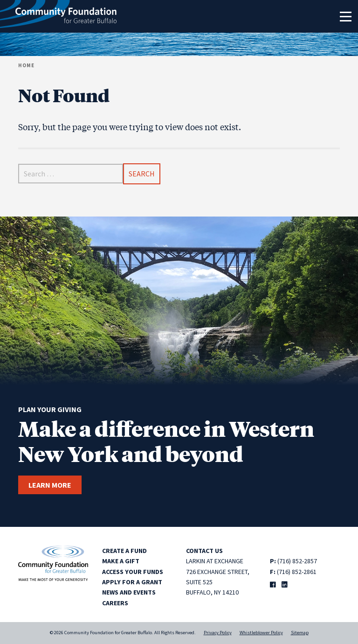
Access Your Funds (133, 572)
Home (26, 65)
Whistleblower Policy (261, 633)
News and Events (129, 592)
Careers (115, 603)
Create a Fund (124, 551)
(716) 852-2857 (297, 561)
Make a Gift (121, 561)
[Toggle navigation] (345, 16)
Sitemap (300, 633)
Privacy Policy (218, 633)
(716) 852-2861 (297, 572)
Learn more (50, 485)
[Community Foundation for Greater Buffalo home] (58, 16)
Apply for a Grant (132, 582)
